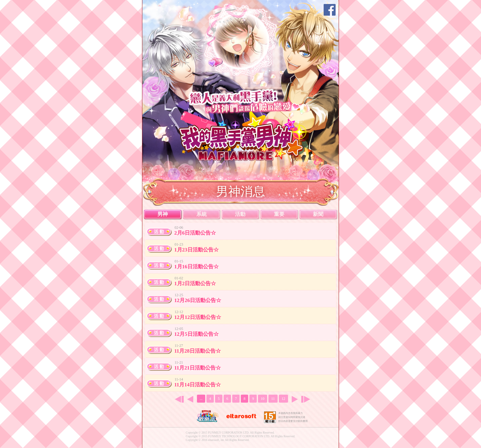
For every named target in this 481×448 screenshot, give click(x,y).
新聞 (318, 214)
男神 (163, 214)
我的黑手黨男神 (244, 136)
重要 (279, 214)
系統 (202, 214)
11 (273, 399)
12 (283, 399)
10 (263, 399)
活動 (240, 214)
